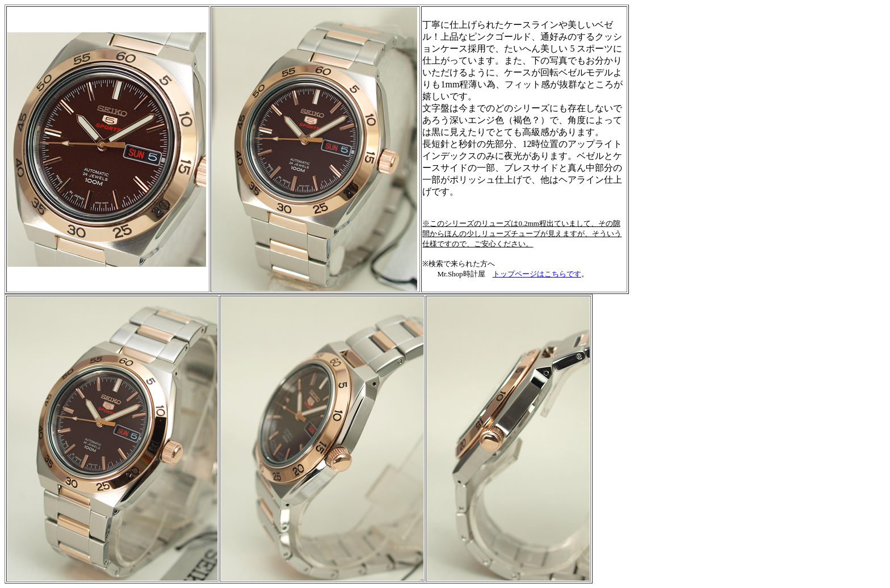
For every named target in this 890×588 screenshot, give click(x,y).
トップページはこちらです (537, 274)
